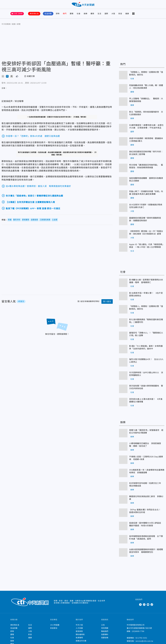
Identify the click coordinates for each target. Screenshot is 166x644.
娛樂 (86, 14)
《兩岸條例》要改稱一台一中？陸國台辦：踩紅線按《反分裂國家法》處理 (146, 233)
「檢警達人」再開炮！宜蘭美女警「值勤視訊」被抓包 (146, 74)
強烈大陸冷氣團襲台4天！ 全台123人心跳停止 (146, 361)
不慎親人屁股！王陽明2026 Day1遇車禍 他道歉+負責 (146, 459)
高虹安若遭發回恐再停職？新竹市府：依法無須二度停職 (146, 154)
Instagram (144, 605)
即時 (58, 14)
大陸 (113, 14)
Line (148, 605)
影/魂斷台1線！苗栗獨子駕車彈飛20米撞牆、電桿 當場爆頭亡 (146, 282)
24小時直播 (55, 626)
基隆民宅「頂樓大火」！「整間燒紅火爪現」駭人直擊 (146, 335)
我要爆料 (105, 635)
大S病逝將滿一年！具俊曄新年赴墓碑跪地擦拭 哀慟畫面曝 (147, 472)
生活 (99, 14)
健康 (127, 14)
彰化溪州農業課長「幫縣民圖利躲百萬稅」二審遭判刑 (146, 322)
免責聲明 (79, 638)
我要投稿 (105, 638)
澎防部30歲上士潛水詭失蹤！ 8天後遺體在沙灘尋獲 (146, 401)
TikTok (152, 605)
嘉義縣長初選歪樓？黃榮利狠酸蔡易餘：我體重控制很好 (145, 220)
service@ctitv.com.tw (144, 642)
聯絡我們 (105, 632)
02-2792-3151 (141, 639)
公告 (103, 626)
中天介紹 (79, 626)
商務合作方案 (81, 642)
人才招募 (79, 629)
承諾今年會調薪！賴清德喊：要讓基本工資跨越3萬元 (146, 140)
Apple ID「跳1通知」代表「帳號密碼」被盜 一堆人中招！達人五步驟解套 (147, 246)
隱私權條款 (80, 635)
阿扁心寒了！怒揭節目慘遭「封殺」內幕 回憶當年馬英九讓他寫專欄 (146, 193)
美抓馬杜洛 (34, 14)
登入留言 (107, 302)
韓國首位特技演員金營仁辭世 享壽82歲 (146, 498)
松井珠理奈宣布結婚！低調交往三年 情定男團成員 (146, 485)
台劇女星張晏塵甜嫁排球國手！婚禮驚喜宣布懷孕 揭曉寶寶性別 (146, 551)
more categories (133, 14)
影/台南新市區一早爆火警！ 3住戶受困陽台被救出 (146, 295)
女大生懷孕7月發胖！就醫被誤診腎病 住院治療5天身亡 (147, 207)
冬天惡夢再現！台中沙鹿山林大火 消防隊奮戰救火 (146, 375)
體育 (92, 14)
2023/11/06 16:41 (15, 84)
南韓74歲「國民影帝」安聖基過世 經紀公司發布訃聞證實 (146, 432)
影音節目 (54, 629)
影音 (120, 14)
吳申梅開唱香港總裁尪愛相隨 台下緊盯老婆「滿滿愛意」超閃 (146, 538)
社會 (79, 14)
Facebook (140, 605)
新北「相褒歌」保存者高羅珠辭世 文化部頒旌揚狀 (146, 114)
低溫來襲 (48, 14)
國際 (106, 14)
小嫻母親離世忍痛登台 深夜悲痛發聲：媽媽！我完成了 (145, 445)
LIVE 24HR (18, 14)
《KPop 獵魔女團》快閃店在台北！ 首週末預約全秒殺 (146, 512)
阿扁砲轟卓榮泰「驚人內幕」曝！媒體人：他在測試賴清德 (146, 87)
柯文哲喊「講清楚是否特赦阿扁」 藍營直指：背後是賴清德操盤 (146, 167)
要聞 (72, 14)
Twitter (137, 605)
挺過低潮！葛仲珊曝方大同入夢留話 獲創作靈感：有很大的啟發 (146, 525)
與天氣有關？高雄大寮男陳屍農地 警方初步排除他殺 (146, 388)
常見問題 (105, 629)
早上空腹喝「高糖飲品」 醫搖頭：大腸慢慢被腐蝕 (146, 101)
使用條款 (79, 632)
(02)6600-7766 (138, 632)
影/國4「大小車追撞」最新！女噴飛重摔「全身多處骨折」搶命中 (146, 348)
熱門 (65, 14)
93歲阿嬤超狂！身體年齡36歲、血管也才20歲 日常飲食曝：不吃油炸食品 (146, 127)
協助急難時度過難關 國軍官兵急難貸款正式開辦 (146, 180)
